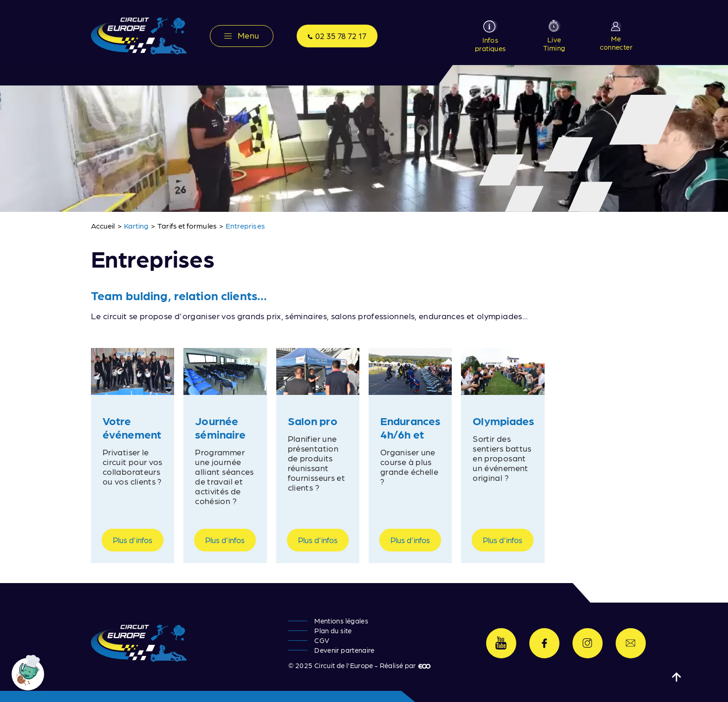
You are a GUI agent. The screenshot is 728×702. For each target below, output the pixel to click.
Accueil (103, 226)
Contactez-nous (631, 643)
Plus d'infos (133, 540)
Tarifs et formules (187, 226)
